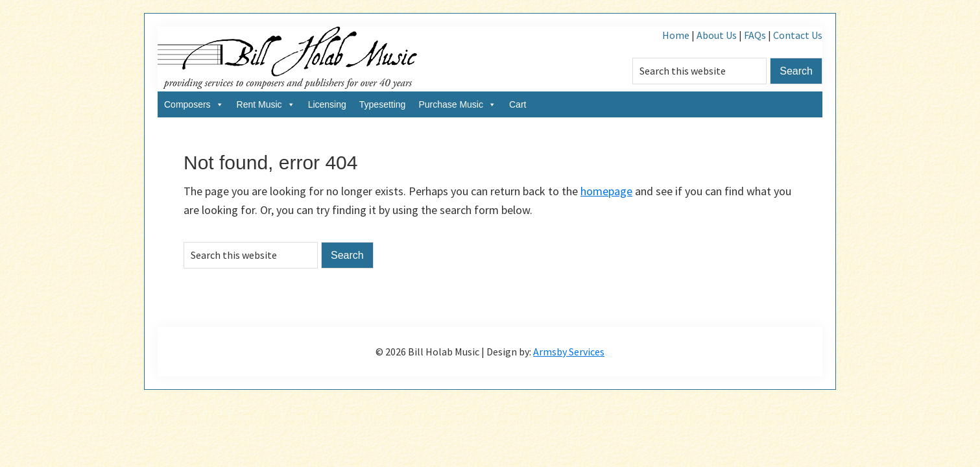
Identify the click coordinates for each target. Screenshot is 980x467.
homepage (606, 191)
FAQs (755, 35)
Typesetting (383, 104)
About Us (717, 35)
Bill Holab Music (287, 59)
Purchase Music (457, 104)
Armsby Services (569, 352)
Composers (194, 104)
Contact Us (798, 35)
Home (676, 35)
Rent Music (266, 104)
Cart (518, 104)
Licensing (327, 104)
